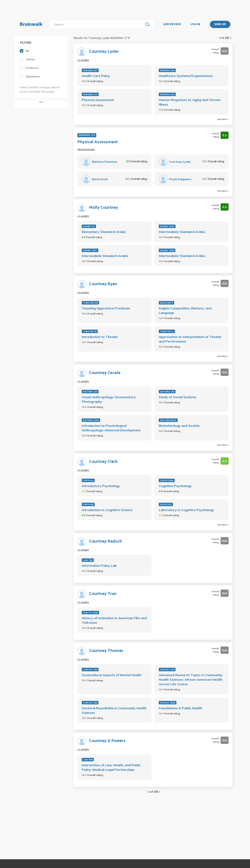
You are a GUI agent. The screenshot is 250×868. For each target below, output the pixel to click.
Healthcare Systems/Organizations (186, 76)
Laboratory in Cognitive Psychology (186, 510)
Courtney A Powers (107, 741)
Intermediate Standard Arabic (182, 232)
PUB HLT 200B (168, 703)
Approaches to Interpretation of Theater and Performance (190, 339)
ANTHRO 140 (167, 392)
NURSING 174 (90, 94)
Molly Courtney (104, 208)
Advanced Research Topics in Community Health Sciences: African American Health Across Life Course (191, 680)
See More (223, 119)
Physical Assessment (98, 100)
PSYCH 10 (88, 480)
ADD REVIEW (172, 24)
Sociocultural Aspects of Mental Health (112, 675)
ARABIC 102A (167, 226)
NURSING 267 (90, 70)
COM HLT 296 (167, 670)
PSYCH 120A (167, 480)
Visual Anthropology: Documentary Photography (109, 399)
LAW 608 (88, 760)
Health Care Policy (96, 76)
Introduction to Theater (100, 337)
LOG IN (195, 24)
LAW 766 (88, 560)
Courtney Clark (103, 462)
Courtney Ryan (103, 284)
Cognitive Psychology (175, 486)
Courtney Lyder (104, 52)
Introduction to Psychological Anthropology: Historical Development (111, 428)
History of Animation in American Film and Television (114, 620)
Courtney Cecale (105, 373)
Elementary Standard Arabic (104, 232)
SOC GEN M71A (168, 420)
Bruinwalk (31, 24)
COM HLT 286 (90, 703)
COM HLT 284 (90, 670)
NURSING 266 (167, 70)
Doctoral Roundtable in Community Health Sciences (114, 710)
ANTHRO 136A (91, 420)
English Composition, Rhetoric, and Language (185, 311)
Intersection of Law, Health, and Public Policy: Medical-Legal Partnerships (111, 767)
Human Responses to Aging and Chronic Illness (190, 102)
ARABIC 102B (167, 250)
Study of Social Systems (178, 397)
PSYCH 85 (88, 504)
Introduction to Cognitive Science (107, 510)
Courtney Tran (103, 594)
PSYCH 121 (166, 504)
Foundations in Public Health (180, 708)
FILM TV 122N (90, 613)
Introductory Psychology (101, 486)
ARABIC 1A (89, 226)
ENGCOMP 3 (167, 303)
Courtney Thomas (106, 651)
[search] (98, 24)
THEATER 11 (167, 331)
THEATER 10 (90, 331)
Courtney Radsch (105, 541)
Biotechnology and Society (179, 426)
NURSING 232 (167, 94)
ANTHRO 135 (90, 392)
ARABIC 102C (90, 250)
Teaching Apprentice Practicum (106, 308)
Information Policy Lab (99, 566)
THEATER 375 (90, 303)
